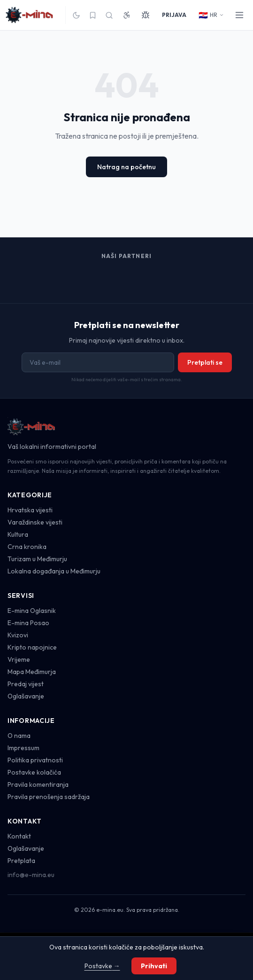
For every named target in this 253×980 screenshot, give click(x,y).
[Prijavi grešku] (146, 15)
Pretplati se (205, 362)
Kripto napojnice (32, 647)
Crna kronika (27, 547)
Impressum (23, 748)
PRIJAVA (174, 15)
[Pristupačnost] (127, 15)
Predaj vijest (26, 684)
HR (211, 15)
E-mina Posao (28, 623)
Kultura (18, 534)
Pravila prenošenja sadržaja (49, 797)
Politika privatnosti (35, 760)
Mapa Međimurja (32, 672)
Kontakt (19, 836)
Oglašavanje (26, 696)
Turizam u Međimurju (37, 559)
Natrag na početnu (126, 167)
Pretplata (21, 861)
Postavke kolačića (34, 772)
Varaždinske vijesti (35, 522)
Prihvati (154, 966)
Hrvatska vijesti (30, 510)
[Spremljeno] (93, 15)
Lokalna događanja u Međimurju (54, 571)
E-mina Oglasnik (32, 611)
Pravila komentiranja (38, 784)
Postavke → (102, 966)
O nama (19, 736)
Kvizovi (18, 635)
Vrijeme (19, 659)
